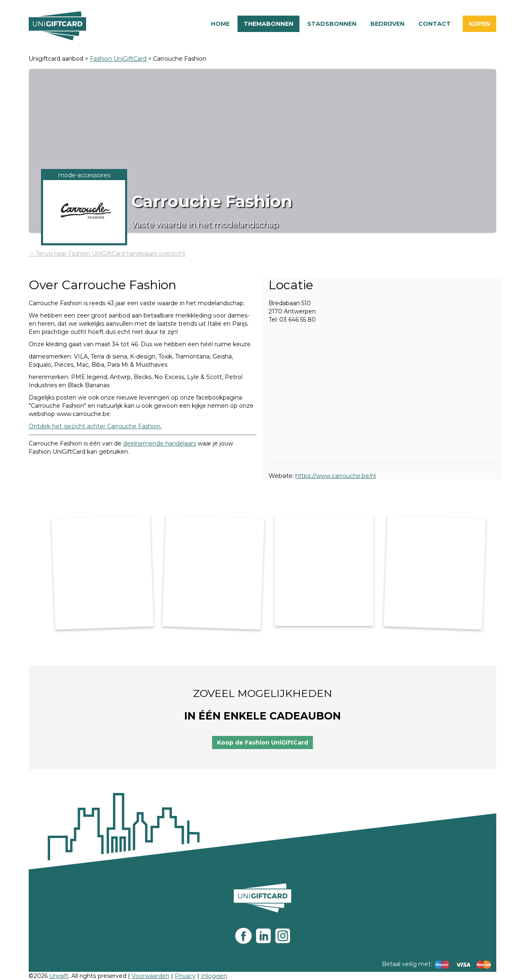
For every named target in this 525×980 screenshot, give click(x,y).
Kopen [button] (479, 24)
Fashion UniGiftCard (118, 59)
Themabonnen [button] (268, 24)
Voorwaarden (151, 976)
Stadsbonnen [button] (332, 24)
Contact (435, 24)
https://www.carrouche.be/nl (336, 476)
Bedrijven (387, 24)
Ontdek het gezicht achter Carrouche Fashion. (95, 426)
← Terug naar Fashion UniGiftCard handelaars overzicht (107, 254)
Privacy (185, 976)
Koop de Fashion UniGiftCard (262, 742)
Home (220, 24)
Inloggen (214, 976)
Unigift (59, 976)
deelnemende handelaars (160, 443)
